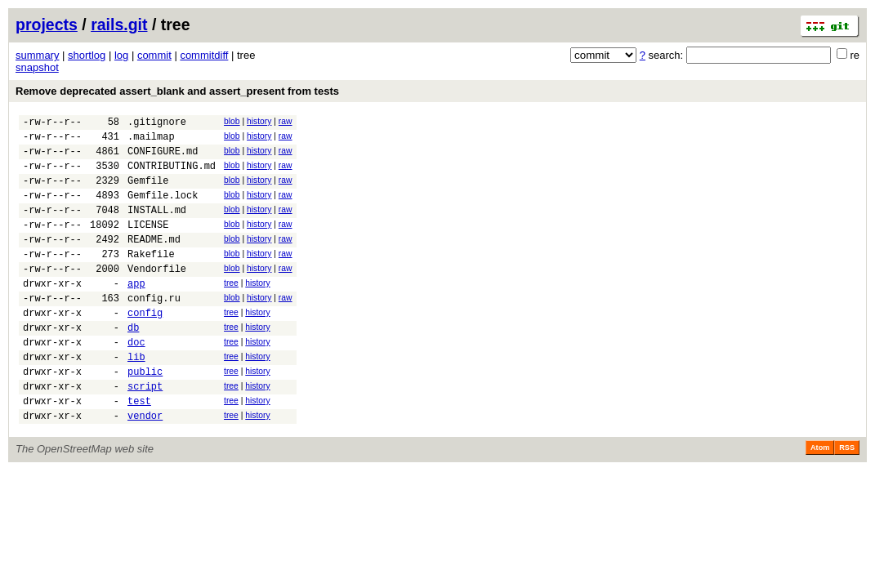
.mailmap (151, 141)
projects (47, 24)
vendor (145, 467)
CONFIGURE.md (163, 158)
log (121, 55)
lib (136, 398)
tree (231, 310)
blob (232, 121)
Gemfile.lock (163, 209)
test (139, 450)
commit (154, 55)
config (145, 347)
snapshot (37, 67)
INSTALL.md (157, 227)
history (259, 121)
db (133, 364)
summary (37, 55)
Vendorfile (157, 295)
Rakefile (151, 278)
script (145, 432)
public (145, 415)
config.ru (154, 330)
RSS (847, 499)
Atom (820, 499)
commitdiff (204, 55)
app (136, 312)
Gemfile (148, 192)
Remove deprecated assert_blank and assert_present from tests (177, 91)
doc (136, 381)
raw (286, 121)
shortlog (87, 55)
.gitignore (157, 124)
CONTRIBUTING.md (172, 175)
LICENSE (148, 244)
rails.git (119, 24)
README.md (154, 261)
